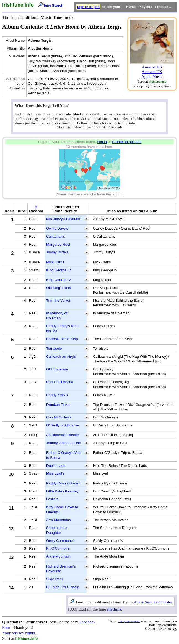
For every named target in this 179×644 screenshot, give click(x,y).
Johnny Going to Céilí (63, 443)
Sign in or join (88, 7)
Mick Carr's (55, 262)
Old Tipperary (57, 369)
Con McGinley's (59, 417)
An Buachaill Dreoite (63, 435)
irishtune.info (18, 5)
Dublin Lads (56, 466)
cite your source (129, 621)
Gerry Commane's (61, 541)
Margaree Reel (58, 244)
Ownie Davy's (57, 228)
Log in (102, 142)
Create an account (127, 142)
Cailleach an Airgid (61, 357)
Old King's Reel (59, 288)
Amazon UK (152, 72)
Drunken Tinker (58, 405)
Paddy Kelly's (57, 395)
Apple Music (152, 76)
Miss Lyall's (55, 473)
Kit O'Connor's (58, 548)
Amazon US (152, 67)
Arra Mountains (58, 520)
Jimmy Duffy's (57, 252)
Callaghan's (56, 236)
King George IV (59, 270)
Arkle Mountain (58, 556)
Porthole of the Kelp (62, 339)
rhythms (114, 609)
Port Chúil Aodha (60, 382)
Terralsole (54, 348)
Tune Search (53, 6)
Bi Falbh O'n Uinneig (63, 587)
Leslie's (52, 499)
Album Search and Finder (153, 602)
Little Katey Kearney (62, 491)
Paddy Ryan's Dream (63, 483)
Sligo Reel (54, 579)
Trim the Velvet (58, 300)
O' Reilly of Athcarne (63, 425)
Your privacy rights (19, 633)
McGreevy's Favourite (64, 219)
